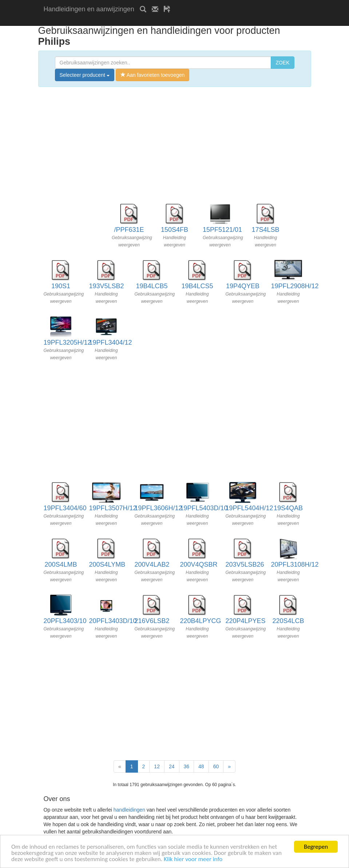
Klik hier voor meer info (193, 859)
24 (172, 766)
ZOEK (282, 63)
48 (201, 766)
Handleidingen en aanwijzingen (89, 9)
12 (157, 766)
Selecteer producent (85, 75)
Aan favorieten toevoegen (153, 75)
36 (187, 766)
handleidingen (129, 810)
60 (216, 766)
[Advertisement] (129, 21)
